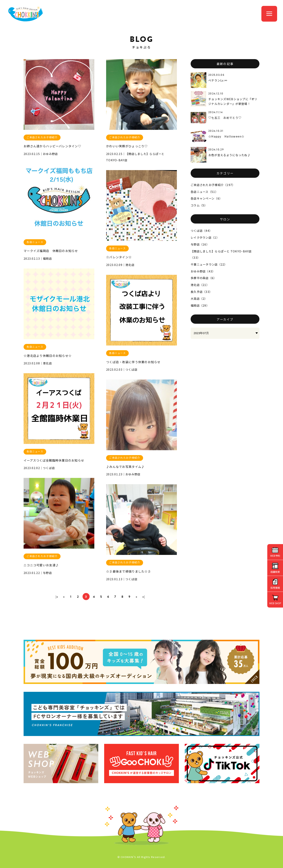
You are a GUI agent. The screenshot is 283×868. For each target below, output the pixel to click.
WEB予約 (275, 556)
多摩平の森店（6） (204, 278)
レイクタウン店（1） (205, 237)
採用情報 (275, 588)
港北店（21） (200, 285)
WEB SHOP (275, 603)
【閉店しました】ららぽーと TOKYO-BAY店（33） (221, 254)
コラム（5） (199, 205)
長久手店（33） (201, 292)
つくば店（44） (201, 231)
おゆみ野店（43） (203, 271)
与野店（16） (200, 244)
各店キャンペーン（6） (206, 198)
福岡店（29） (200, 305)
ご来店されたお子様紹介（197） (213, 185)
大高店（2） (199, 298)
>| (144, 597)
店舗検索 (275, 572)
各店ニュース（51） (204, 192)
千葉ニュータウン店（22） (209, 264)
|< (57, 597)
